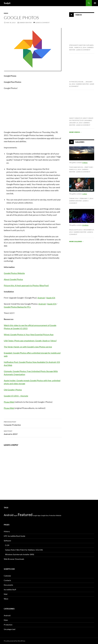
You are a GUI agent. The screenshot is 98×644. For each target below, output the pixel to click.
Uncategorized (10, 629)
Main (6, 13)
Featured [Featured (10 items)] (25, 515)
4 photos (85, 163)
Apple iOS (51, 298)
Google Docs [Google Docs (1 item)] (45, 515)
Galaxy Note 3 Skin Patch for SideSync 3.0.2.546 (24, 550)
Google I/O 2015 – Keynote (16, 396)
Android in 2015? (33, 432)
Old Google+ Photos (13, 390)
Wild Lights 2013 (76, 230)
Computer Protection (33, 423)
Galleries (80, 142)
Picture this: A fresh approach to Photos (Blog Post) (26, 285)
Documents (8, 585)
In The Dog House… (77, 82)
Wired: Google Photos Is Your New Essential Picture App (29, 334)
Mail (6, 594)
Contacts (7, 580)
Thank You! (74, 198)
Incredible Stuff (10, 590)
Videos (79, 15)
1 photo (85, 194)
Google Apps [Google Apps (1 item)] (37, 515)
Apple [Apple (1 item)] (16, 515)
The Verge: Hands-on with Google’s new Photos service (28, 347)
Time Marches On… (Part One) (81, 167)
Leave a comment (42, 23)
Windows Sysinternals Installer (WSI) (20, 554)
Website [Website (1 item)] (59, 515)
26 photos (85, 225)
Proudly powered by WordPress (14, 641)
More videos (75, 132)
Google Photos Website (14, 273)
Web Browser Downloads (14, 559)
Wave (6, 599)
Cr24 (7, 545)
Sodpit (7, 3)
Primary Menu (95, 3)
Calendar (7, 576)
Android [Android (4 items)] (9, 515)
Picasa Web (9, 402)
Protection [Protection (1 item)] (52, 515)
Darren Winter (25, 23)
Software (7, 541)
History (7, 531)
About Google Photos (13, 279)
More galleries (76, 241)
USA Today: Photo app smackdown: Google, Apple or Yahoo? (30, 341)
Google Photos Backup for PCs (17, 307)
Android (41, 298)
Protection (8, 625)
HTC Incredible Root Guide (14, 536)
